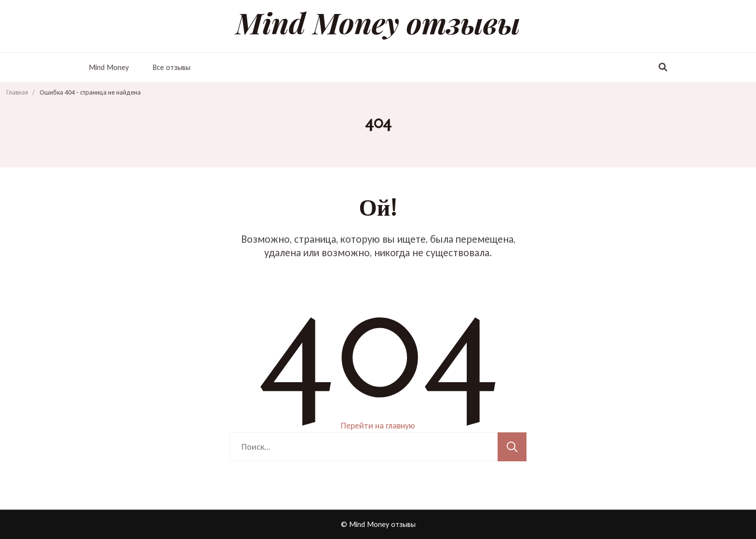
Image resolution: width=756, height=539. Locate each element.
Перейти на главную (378, 426)
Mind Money (109, 67)
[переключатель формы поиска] (663, 68)
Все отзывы (172, 67)
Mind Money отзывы (378, 22)
